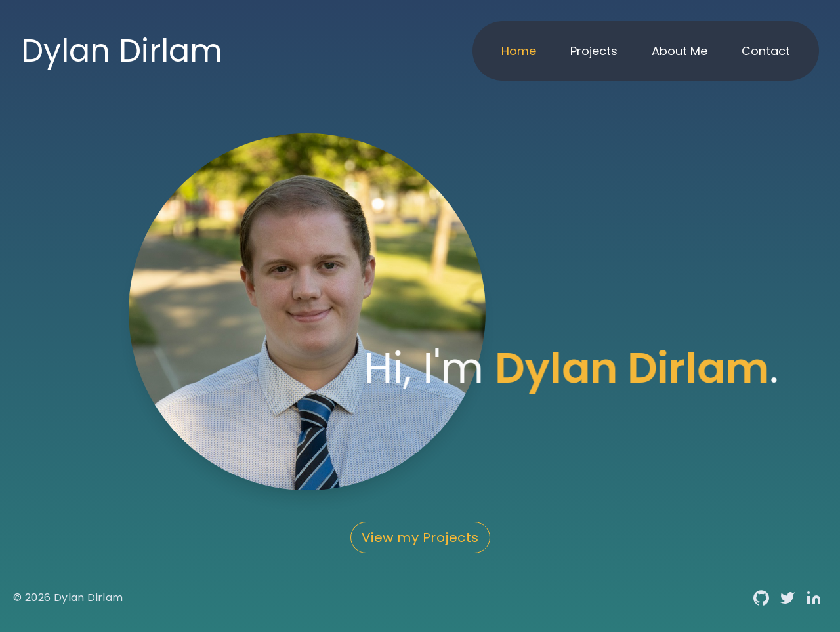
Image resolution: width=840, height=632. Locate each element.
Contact (766, 51)
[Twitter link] (787, 598)
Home (519, 51)
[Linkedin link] (814, 598)
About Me (680, 51)
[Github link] (761, 598)
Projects (594, 51)
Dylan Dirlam (89, 598)
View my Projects (420, 537)
